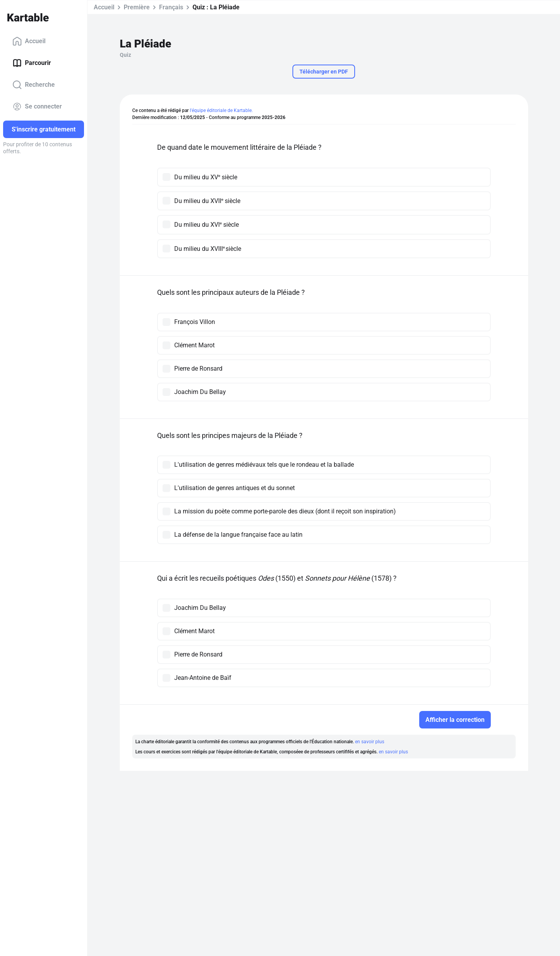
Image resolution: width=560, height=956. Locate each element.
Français (171, 7)
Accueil (29, 41)
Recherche (34, 85)
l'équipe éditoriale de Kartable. (221, 110)
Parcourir (32, 63)
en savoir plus (370, 742)
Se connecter (37, 107)
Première (137, 7)
